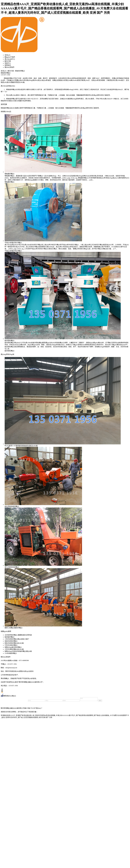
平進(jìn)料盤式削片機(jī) (13, 251)
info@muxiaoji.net (11, 668)
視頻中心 (8, 63)
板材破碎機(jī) (9, 637)
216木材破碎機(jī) (11, 653)
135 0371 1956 (12, 664)
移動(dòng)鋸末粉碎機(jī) (13, 647)
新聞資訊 (8, 65)
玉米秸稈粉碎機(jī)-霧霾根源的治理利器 (18, 635)
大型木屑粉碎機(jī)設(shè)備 (14, 649)
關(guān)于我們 (10, 57)
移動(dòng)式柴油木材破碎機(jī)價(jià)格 (18, 651)
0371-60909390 (24, 660)
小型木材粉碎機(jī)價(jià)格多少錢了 (17, 639)
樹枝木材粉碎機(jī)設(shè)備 (14, 643)
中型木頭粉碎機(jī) (11, 645)
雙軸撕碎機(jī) (9, 182)
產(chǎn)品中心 (10, 59)
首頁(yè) (7, 55)
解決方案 (8, 61)
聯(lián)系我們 (9, 67)
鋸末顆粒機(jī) (9, 351)
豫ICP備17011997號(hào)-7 (33, 708)
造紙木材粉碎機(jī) (11, 641)
